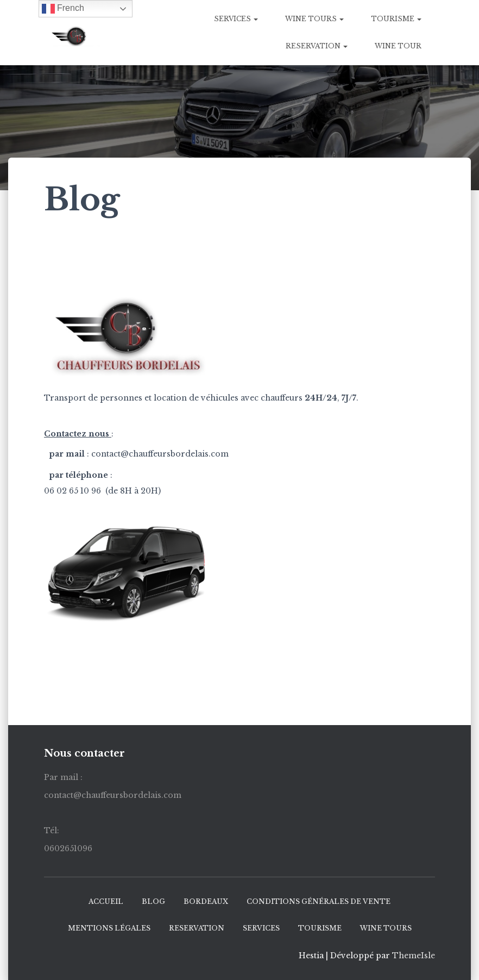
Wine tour (398, 46)
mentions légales (109, 928)
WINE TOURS (314, 19)
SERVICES (236, 19)
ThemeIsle (414, 956)
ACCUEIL (106, 901)
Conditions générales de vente (319, 901)
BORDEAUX (206, 901)
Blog (153, 901)
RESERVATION (317, 46)
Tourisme (396, 19)
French (63, 9)
